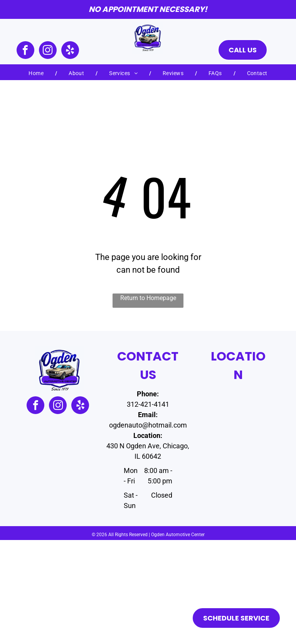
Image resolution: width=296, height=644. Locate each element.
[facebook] (25, 51)
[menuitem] (37, 73)
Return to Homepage (148, 298)
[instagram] (48, 51)
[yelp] (70, 51)
